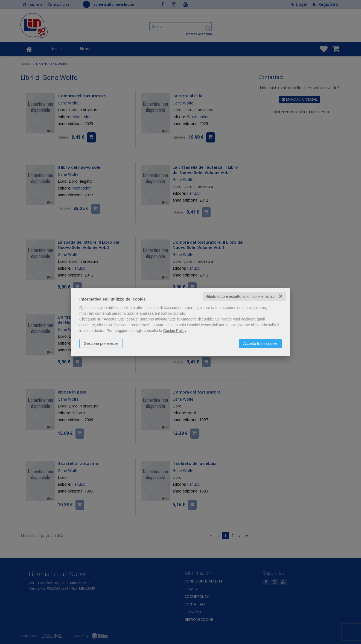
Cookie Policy (175, 331)
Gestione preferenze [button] (101, 343)
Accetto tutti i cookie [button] (260, 343)
